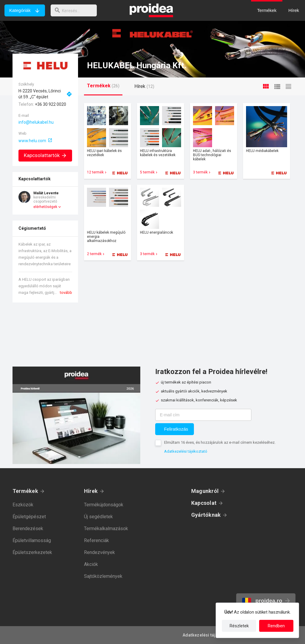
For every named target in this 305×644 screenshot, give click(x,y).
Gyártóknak (206, 515)
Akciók (91, 564)
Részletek (239, 626)
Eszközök (23, 505)
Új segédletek (98, 517)
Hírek (91, 491)
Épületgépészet (29, 517)
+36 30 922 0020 (50, 104)
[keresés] (75, 10)
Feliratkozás (176, 429)
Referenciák (97, 540)
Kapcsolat (204, 503)
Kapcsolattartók (45, 155)
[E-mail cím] (203, 415)
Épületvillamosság (32, 540)
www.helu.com (32, 141)
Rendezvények (99, 552)
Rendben (276, 626)
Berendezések (28, 529)
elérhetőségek (45, 207)
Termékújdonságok (104, 505)
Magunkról (205, 491)
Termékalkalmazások (106, 529)
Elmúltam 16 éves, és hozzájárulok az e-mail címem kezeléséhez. (220, 442)
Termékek (25, 491)
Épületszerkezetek (32, 552)
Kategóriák (20, 10)
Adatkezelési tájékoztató (186, 451)
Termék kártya (108, 141)
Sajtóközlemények (103, 576)
